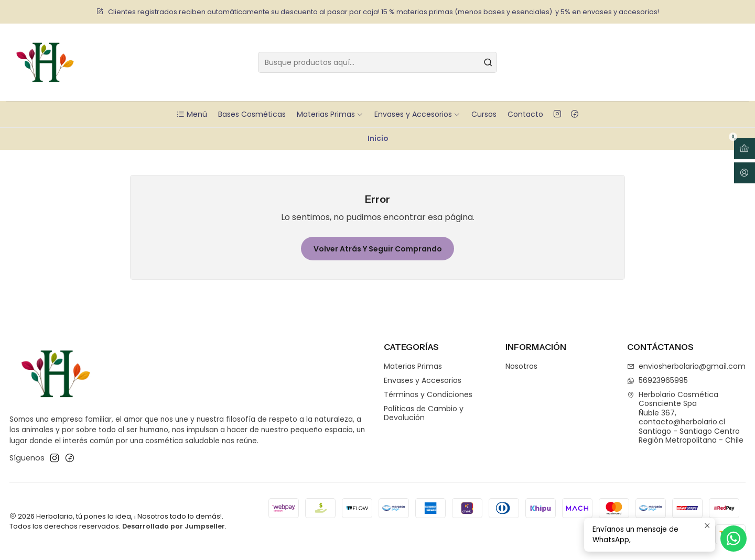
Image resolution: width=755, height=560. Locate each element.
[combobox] (377, 62)
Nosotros (521, 366)
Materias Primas (330, 114)
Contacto (525, 114)
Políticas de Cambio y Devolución (424, 413)
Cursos (484, 114)
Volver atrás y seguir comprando (378, 249)
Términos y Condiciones (428, 394)
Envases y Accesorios (417, 114)
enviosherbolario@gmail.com (686, 366)
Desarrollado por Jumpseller (174, 526)
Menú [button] (192, 114)
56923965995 (657, 380)
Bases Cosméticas (252, 114)
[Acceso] (745, 173)
